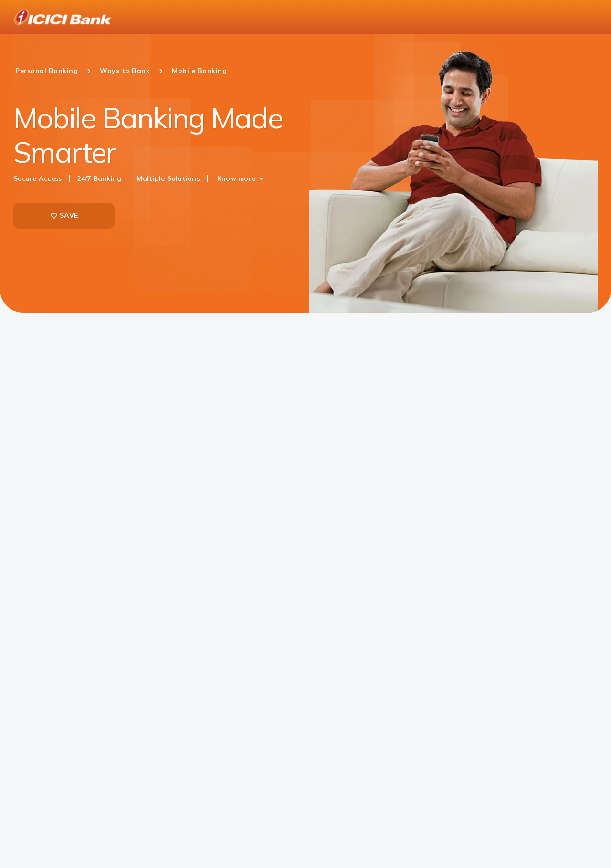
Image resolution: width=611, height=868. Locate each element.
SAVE (64, 215)
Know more (236, 178)
